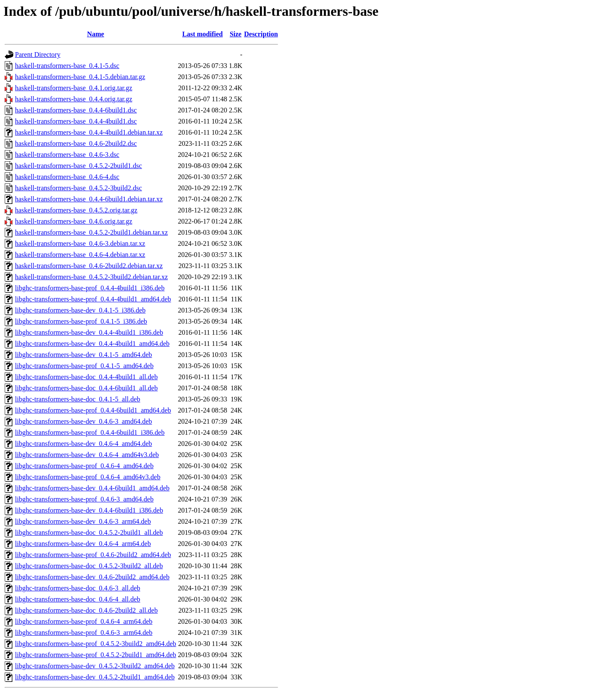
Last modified (203, 34)
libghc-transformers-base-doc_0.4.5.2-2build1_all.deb (89, 532)
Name (95, 34)
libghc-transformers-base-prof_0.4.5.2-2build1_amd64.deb (96, 655)
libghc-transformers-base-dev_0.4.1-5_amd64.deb (83, 355)
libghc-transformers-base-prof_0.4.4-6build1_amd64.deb (93, 410)
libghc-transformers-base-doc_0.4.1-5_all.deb (78, 399)
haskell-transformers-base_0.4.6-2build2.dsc (76, 143)
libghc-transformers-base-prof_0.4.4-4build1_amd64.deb (93, 299)
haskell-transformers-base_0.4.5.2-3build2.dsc (78, 188)
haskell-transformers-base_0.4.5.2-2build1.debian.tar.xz (91, 232)
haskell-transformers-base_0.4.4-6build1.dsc (76, 110)
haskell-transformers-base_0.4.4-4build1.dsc (76, 121)
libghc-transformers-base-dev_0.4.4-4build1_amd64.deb (92, 344)
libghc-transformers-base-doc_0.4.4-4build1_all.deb (86, 377)
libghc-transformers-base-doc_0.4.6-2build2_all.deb (86, 610)
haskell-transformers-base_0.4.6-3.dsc (67, 155)
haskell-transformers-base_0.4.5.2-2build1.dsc (78, 166)
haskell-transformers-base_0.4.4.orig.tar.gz (74, 99)
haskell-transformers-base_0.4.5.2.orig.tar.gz (76, 210)
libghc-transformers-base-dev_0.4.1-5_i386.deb (80, 310)
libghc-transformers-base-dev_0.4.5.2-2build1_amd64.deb (95, 677)
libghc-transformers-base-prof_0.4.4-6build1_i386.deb (90, 432)
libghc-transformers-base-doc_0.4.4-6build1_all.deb (86, 388)
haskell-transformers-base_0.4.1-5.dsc (67, 66)
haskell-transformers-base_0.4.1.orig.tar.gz (74, 88)
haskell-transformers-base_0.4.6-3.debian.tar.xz (80, 243)
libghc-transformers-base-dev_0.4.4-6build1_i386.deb (89, 510)
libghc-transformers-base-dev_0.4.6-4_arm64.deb (83, 544)
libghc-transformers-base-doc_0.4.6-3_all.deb (78, 588)
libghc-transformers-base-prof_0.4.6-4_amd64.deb (84, 466)
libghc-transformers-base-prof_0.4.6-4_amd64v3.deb (88, 477)
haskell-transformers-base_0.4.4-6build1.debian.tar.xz (89, 199)
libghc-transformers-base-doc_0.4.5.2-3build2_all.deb (89, 566)
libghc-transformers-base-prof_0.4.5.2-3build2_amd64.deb (96, 644)
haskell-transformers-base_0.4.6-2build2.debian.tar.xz (89, 266)
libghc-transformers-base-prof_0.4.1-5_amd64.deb (84, 366)
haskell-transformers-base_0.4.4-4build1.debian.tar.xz (89, 132)
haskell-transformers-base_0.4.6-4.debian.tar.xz (80, 255)
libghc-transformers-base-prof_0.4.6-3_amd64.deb (84, 499)
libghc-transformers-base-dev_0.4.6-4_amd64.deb (83, 444)
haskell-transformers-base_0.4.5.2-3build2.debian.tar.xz (91, 277)
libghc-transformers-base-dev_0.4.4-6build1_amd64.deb (92, 488)
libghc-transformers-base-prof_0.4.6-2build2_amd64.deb (93, 555)
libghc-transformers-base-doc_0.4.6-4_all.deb (78, 599)
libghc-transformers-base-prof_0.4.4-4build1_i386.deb (90, 288)
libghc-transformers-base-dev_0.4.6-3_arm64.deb (83, 521)
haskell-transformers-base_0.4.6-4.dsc (67, 177)
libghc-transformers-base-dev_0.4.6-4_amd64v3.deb (87, 455)
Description (261, 34)
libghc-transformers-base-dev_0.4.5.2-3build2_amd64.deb (95, 666)
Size (236, 34)
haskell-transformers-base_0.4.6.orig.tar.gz (74, 221)
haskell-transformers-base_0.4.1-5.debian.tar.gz (80, 77)
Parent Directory (38, 55)
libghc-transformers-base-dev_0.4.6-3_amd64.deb (83, 421)
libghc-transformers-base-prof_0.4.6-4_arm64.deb (84, 621)
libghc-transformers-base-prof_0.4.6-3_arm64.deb (84, 633)
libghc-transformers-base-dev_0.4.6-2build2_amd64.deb (92, 577)
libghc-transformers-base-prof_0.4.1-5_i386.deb (81, 321)
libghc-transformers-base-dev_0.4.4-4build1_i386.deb (89, 332)
